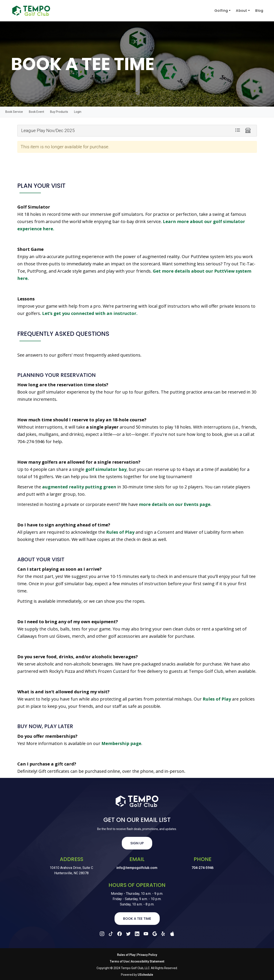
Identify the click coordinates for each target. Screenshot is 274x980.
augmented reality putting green (79, 487)
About (241, 11)
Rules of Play (120, 532)
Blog (259, 11)
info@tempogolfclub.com (137, 868)
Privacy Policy (147, 955)
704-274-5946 (203, 868)
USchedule (145, 975)
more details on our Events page (175, 504)
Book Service (14, 112)
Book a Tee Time (137, 919)
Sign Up (137, 843)
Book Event (36, 112)
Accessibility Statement (148, 961)
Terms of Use (119, 961)
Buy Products (59, 112)
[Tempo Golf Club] (30, 10)
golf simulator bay (106, 469)
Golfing (221, 11)
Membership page (121, 743)
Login (78, 112)
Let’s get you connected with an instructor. (90, 313)
